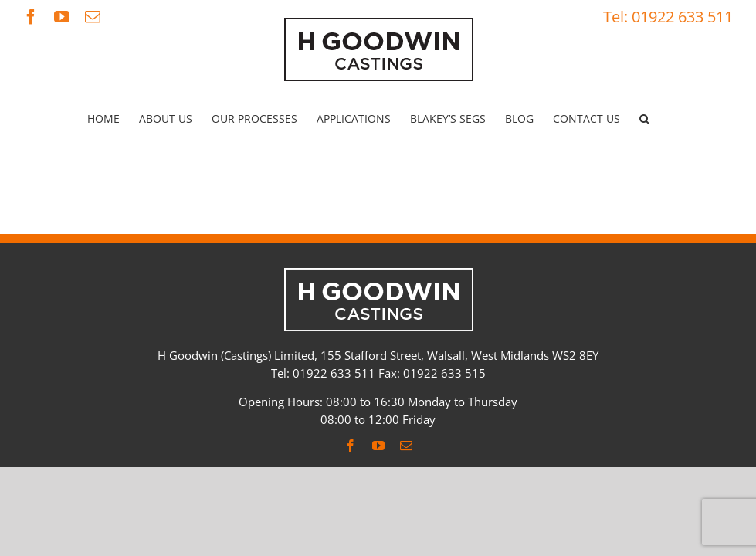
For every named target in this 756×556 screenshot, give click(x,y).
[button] (644, 119)
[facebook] (351, 446)
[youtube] (378, 446)
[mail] (406, 446)
